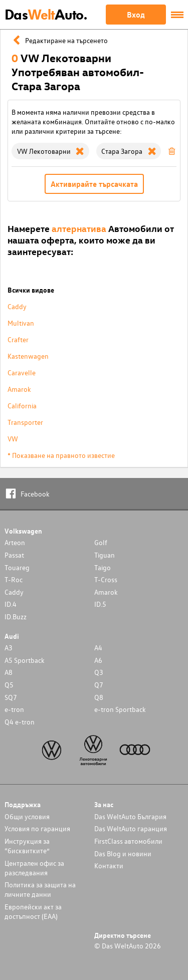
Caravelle (22, 373)
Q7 (99, 685)
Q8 (99, 697)
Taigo (103, 567)
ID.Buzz (16, 617)
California (22, 406)
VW (13, 439)
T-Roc (14, 579)
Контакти (109, 866)
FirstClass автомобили (128, 841)
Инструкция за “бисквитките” (27, 846)
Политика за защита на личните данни (40, 889)
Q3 (99, 672)
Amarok (19, 389)
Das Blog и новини (123, 853)
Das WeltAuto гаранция (131, 828)
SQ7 (11, 697)
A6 (98, 660)
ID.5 (100, 604)
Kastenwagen (28, 356)
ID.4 (11, 604)
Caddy (17, 306)
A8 (9, 672)
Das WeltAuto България (130, 816)
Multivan (21, 323)
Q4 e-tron (20, 722)
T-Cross (106, 579)
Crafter (18, 339)
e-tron (14, 709)
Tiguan (105, 555)
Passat (14, 555)
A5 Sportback (25, 660)
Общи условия (27, 816)
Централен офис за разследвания (34, 868)
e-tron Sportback (120, 709)
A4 (98, 648)
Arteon (15, 542)
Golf (101, 542)
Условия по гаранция (37, 828)
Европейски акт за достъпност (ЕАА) (33, 911)
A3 (9, 648)
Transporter (25, 422)
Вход (136, 15)
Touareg (17, 567)
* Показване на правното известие (61, 455)
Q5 (9, 685)
